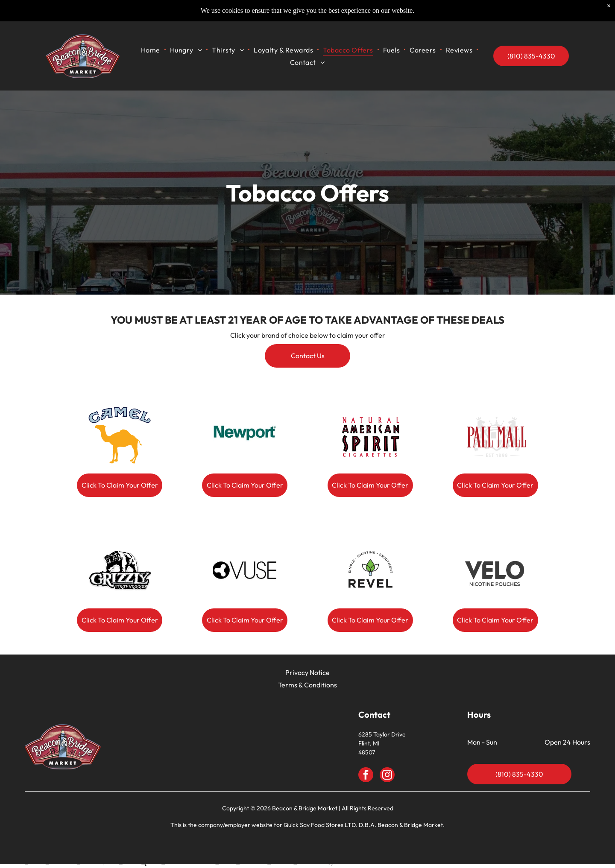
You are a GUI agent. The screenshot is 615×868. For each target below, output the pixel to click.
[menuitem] (170, 51)
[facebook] (366, 778)
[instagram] (387, 778)
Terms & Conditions (307, 687)
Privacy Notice (307, 675)
